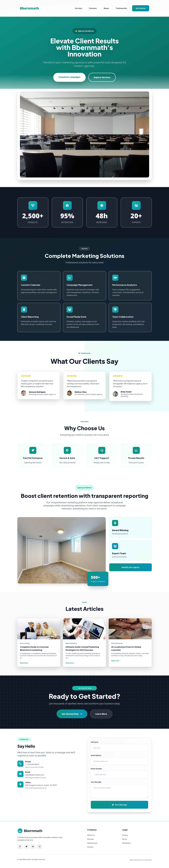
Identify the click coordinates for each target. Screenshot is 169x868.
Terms (125, 839)
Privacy (125, 835)
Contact (90, 847)
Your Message (96, 782)
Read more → (25, 663)
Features (93, 8)
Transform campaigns (69, 77)
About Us (91, 835)
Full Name (95, 742)
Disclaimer (126, 843)
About (106, 8)
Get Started (141, 8)
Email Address (96, 755)
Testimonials (121, 8)
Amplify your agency (130, 567)
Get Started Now (72, 714)
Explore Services (102, 77)
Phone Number (96, 769)
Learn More (101, 714)
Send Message (119, 805)
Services (78, 8)
